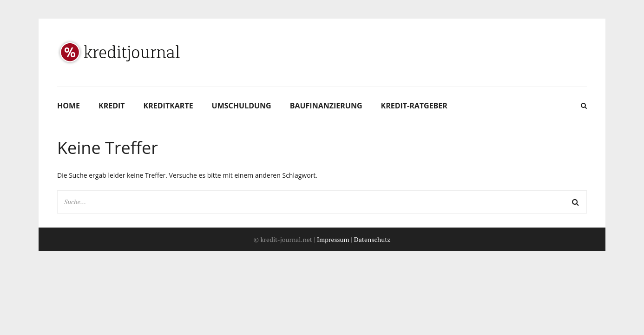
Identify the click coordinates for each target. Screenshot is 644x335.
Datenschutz (372, 239)
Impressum (333, 239)
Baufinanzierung (326, 106)
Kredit (112, 106)
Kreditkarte (168, 106)
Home (69, 106)
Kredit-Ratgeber (414, 106)
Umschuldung (242, 106)
